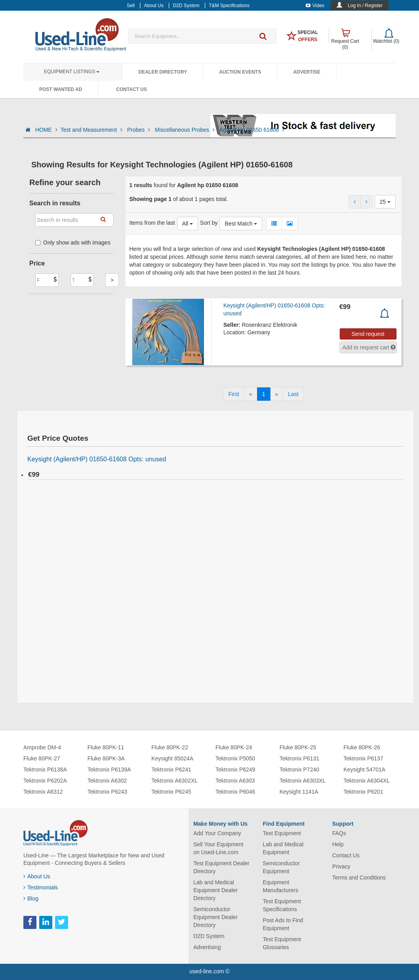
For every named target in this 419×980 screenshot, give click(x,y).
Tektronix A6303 (235, 781)
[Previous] (251, 394)
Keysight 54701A (364, 770)
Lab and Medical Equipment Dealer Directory (215, 890)
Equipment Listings (72, 72)
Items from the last (152, 223)
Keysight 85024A (172, 758)
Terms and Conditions (359, 878)
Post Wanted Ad (61, 89)
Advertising (207, 947)
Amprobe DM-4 (42, 747)
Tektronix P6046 (235, 792)
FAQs (339, 833)
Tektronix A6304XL (367, 781)
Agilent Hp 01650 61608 (252, 130)
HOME (46, 130)
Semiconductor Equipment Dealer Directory (215, 917)
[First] (234, 394)
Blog (31, 898)
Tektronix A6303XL (303, 781)
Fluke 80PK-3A (106, 758)
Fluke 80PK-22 (170, 747)
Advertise (307, 72)
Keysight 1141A (299, 792)
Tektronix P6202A (45, 781)
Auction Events (240, 72)
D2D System (209, 936)
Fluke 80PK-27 (42, 758)
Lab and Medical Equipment (283, 848)
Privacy (341, 866)
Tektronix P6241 (171, 770)
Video (315, 6)
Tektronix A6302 (107, 781)
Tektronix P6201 (363, 792)
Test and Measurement (92, 130)
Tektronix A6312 (43, 792)
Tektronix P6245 (171, 792)
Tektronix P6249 (235, 770)
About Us (37, 876)
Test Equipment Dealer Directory (221, 867)
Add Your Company (217, 833)
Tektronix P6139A (109, 770)
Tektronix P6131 (299, 758)
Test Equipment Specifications (282, 905)
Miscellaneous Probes (186, 130)
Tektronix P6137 (363, 758)
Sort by (209, 223)
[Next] (277, 394)
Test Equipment (282, 833)
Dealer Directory (163, 72)
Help (338, 844)
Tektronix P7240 (299, 770)
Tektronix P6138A (45, 770)
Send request (368, 334)
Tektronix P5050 (235, 758)
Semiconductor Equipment (281, 867)
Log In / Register (365, 6)
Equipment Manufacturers (280, 886)
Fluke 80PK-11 (106, 747)
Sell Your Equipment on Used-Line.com (218, 848)
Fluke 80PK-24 (234, 747)
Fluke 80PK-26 (362, 747)
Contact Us (131, 89)
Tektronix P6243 (107, 792)
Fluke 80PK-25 (298, 747)
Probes (139, 130)
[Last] (293, 394)
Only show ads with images (73, 243)
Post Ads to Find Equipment (283, 924)
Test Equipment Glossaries (282, 943)
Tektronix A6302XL (174, 781)
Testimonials (41, 887)
